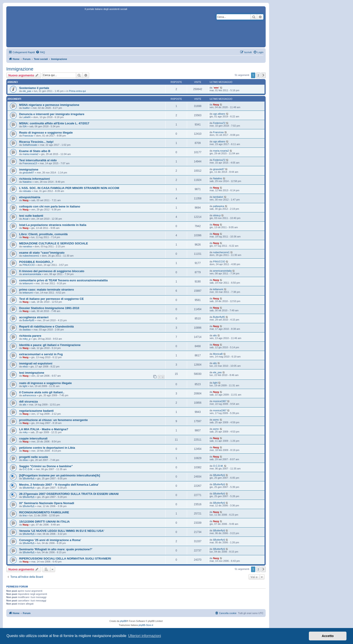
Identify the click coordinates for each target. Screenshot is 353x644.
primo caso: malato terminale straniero (46, 290)
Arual (25, 219)
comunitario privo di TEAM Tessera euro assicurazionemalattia (63, 280)
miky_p (26, 339)
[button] (263, 75)
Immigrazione (20, 69)
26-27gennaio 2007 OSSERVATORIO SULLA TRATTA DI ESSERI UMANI (69, 494)
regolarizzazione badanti (36, 411)
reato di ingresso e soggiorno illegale (45, 383)
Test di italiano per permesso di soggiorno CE (51, 299)
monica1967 (220, 401)
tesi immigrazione (32, 373)
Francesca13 (30, 163)
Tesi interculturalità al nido (38, 160)
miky (25, 432)
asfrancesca (29, 395)
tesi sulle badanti (31, 216)
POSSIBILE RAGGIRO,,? (36, 262)
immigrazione (29, 170)
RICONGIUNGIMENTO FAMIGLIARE (44, 512)
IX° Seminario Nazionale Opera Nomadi (47, 503)
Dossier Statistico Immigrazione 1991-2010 (49, 308)
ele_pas (27, 91)
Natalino (27, 182)
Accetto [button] (328, 636)
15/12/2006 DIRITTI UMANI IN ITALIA (44, 522)
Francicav (28, 136)
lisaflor (26, 108)
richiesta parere (30, 336)
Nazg (216, 105)
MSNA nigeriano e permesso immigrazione (49, 105)
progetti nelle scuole (34, 457)
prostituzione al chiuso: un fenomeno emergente (53, 420)
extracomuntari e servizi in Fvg (41, 354)
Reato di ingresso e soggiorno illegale (46, 133)
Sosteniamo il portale (34, 88)
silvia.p (217, 215)
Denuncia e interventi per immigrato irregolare (52, 114)
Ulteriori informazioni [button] (145, 636)
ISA (25, 126)
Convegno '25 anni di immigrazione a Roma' (50, 540)
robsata (27, 191)
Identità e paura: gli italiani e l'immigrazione (50, 345)
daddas (27, 330)
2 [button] (258, 75)
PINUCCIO (29, 265)
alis (215, 335)
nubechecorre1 (31, 256)
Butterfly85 (28, 320)
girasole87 (28, 173)
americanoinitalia (32, 274)
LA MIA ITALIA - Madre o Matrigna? (44, 429)
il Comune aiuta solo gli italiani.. (42, 392)
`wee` (216, 88)
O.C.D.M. (28, 469)
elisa (25, 366)
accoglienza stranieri (34, 317)
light (25, 386)
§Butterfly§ (28, 478)
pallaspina (219, 206)
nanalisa (27, 246)
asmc (216, 420)
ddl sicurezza (28, 402)
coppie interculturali (33, 438)
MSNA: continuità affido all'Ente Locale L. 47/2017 (54, 123)
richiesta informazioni (34, 179)
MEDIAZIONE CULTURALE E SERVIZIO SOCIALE (54, 243)
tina (25, 515)
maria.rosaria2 (30, 154)
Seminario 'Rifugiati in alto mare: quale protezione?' (56, 549)
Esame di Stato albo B (35, 151)
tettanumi (28, 283)
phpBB (123, 621)
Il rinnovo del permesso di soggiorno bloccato (52, 271)
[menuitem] (40, 52)
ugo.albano (219, 114)
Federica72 (219, 123)
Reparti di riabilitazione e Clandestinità (46, 327)
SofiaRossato (30, 145)
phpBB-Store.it (146, 625)
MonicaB (218, 354)
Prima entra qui (77, 91)
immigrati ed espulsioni (36, 363)
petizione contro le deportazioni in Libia (47, 448)
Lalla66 (26, 117)
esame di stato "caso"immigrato (42, 253)
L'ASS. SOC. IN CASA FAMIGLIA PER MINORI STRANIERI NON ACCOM (69, 188)
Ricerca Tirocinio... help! (36, 142)
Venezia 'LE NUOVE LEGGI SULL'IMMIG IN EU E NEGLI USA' (62, 531)
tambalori (218, 197)
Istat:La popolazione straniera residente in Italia (53, 225)
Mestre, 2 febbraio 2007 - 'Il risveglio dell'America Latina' (59, 485)
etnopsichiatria (30, 197)
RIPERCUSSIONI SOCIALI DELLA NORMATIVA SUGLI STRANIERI (65, 559)
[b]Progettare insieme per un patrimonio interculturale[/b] (60, 475)
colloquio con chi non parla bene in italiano (50, 206)
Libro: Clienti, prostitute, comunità (43, 234)
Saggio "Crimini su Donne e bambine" (46, 466)
